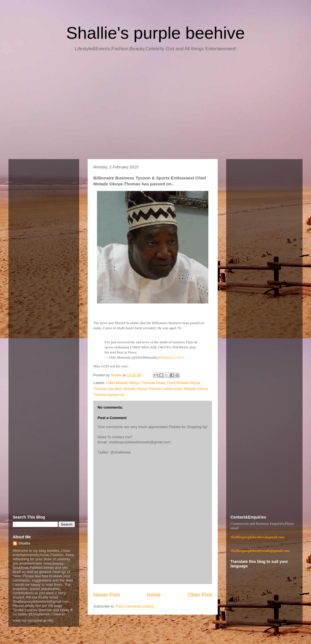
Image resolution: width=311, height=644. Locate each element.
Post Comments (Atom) (135, 606)
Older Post (200, 595)
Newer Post (107, 595)
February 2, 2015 (171, 357)
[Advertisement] (155, 107)
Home (154, 595)
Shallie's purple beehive (155, 33)
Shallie (24, 543)
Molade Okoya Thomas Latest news (153, 389)
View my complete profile (33, 620)
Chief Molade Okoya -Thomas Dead (136, 383)
